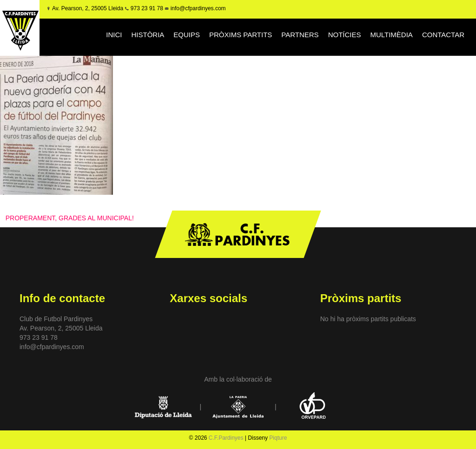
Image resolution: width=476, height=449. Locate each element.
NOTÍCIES (345, 35)
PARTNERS (300, 35)
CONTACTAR (443, 35)
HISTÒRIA (148, 35)
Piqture (278, 438)
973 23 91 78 (147, 8)
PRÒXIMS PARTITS (241, 35)
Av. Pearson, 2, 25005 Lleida (88, 8)
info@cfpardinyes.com (197, 8)
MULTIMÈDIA (391, 35)
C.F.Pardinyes (226, 438)
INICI (114, 35)
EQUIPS (187, 35)
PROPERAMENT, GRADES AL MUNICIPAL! (70, 218)
